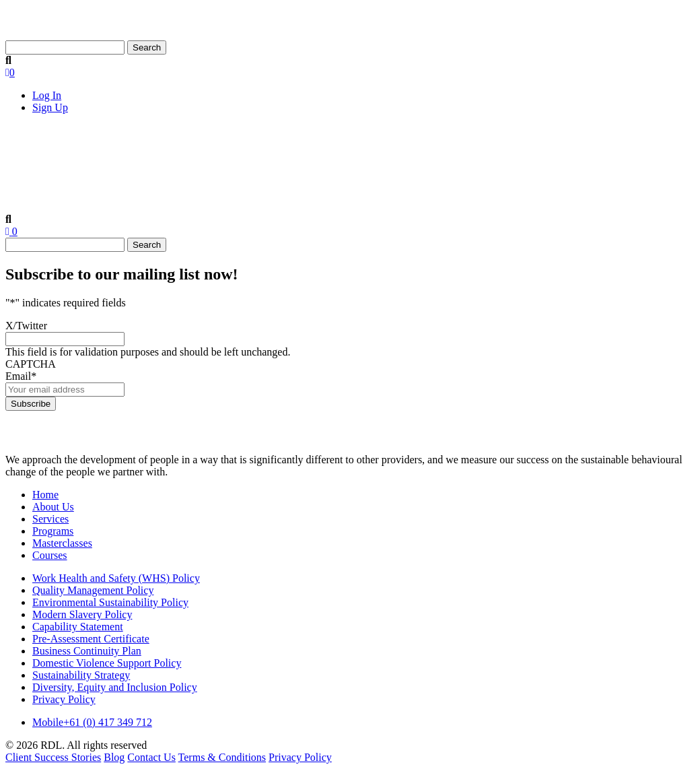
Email (21, 376)
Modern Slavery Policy (82, 614)
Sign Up (50, 107)
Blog (587, 144)
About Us (98, 141)
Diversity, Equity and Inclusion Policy (115, 687)
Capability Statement (78, 627)
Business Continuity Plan (87, 651)
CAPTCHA (31, 364)
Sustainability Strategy (81, 675)
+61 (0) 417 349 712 (92, 722)
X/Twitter (26, 326)
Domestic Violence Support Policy (107, 663)
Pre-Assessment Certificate (91, 639)
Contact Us (647, 144)
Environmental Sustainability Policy (110, 602)
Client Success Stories (503, 144)
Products (254, 141)
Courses (411, 144)
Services (176, 141)
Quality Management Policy (93, 590)
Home (31, 144)
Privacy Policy (64, 699)
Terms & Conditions (222, 757)
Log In (47, 95)
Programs (53, 531)
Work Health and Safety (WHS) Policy (116, 578)
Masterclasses (337, 144)
